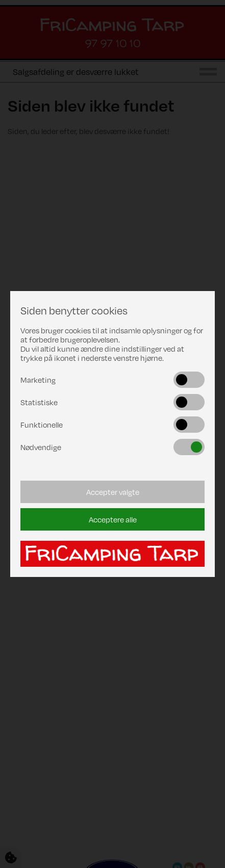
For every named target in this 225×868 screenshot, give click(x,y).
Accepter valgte (113, 492)
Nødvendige (41, 447)
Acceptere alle (113, 519)
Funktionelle (42, 425)
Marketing (38, 380)
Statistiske (39, 402)
